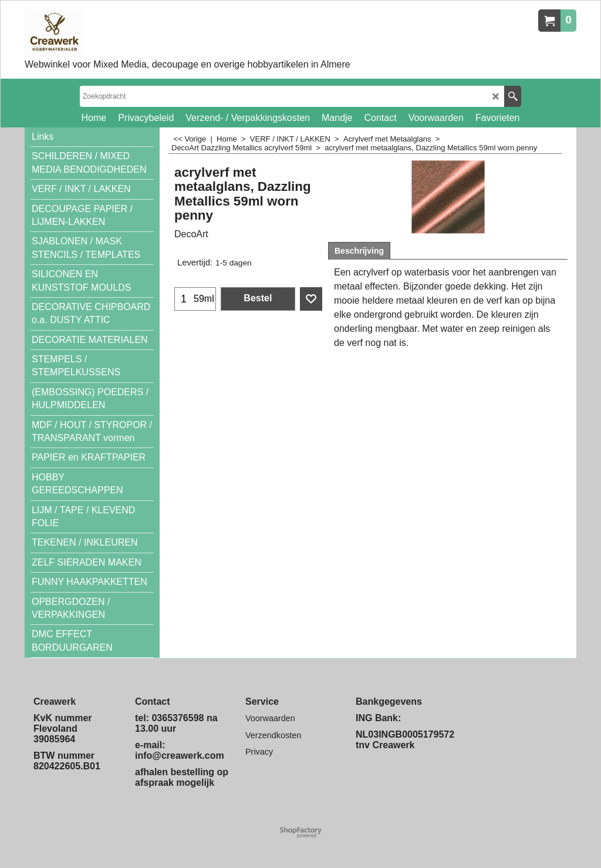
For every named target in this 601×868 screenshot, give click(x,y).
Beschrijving (359, 251)
